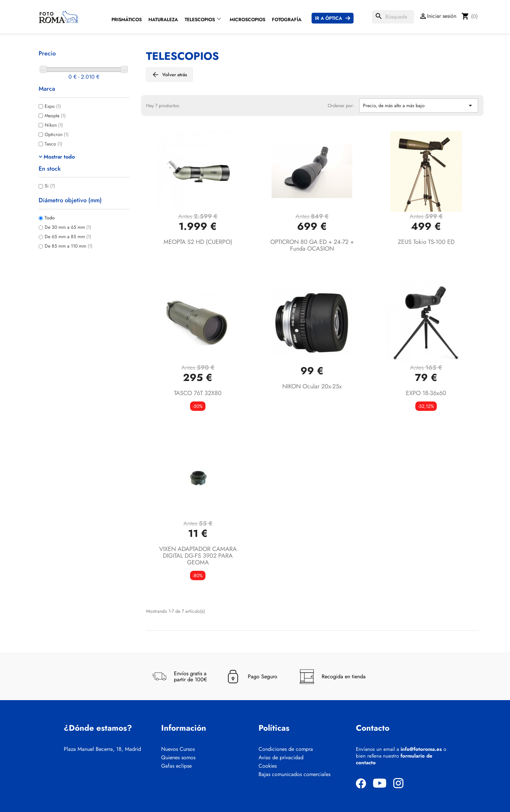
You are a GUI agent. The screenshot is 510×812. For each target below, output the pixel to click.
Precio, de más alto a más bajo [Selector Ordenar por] (419, 105)
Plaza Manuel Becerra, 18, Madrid (102, 749)
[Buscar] (393, 17)
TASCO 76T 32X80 (198, 393)
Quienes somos (178, 758)
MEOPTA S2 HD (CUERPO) (198, 242)
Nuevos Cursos (178, 749)
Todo (50, 218)
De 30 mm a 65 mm (68, 227)
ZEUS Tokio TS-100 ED (426, 242)
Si (50, 186)
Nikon (54, 125)
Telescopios (200, 19)
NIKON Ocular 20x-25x (312, 386)
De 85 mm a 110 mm (68, 246)
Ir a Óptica (329, 18)
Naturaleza (163, 19)
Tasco (53, 144)
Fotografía (287, 19)
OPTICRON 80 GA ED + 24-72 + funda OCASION (312, 245)
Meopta (55, 116)
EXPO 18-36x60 (426, 393)
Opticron (57, 134)
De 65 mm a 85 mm (68, 237)
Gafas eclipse (176, 766)
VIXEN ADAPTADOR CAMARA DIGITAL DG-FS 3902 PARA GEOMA (198, 556)
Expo (53, 106)
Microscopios (247, 19)
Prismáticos (127, 19)
